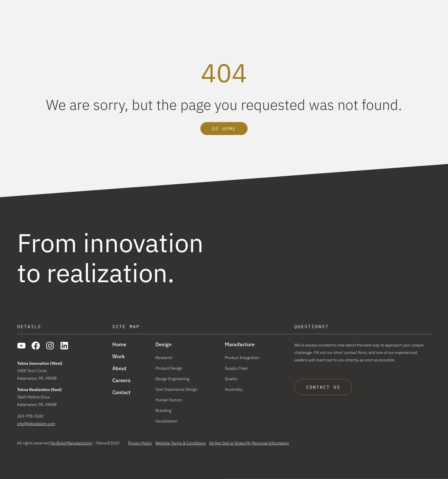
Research (164, 358)
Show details (85, 468)
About (370, 20)
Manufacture (309, 20)
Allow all (400, 446)
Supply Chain (236, 368)
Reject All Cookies (400, 462)
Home (119, 344)
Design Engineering (172, 379)
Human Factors (169, 400)
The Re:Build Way (386, 5)
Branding (163, 410)
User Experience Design (176, 389)
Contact (121, 392)
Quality (231, 379)
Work (344, 20)
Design (269, 20)
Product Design (169, 368)
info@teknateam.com (36, 424)
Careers (423, 5)
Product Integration (242, 358)
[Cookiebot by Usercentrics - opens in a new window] (37, 468)
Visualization (166, 421)
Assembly (234, 389)
